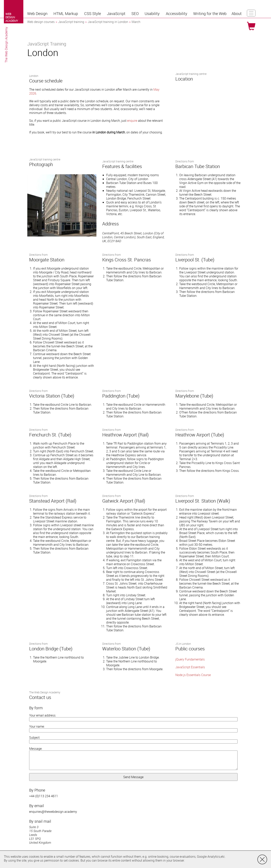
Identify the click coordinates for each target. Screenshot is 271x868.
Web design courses (41, 22)
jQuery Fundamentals (190, 659)
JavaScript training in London (108, 22)
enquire (132, 121)
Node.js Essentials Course (193, 675)
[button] (38, 14)
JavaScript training (71, 22)
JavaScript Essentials (190, 667)
